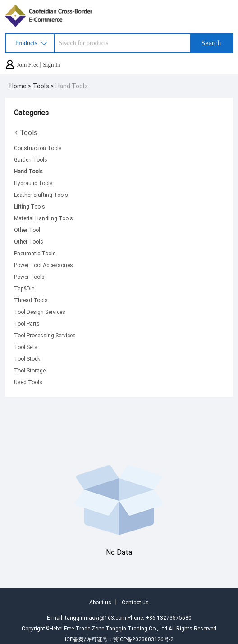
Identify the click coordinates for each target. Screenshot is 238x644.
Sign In (52, 65)
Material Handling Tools (43, 218)
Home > (21, 86)
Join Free (28, 65)
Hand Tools (72, 86)
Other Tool (27, 230)
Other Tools (29, 241)
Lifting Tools (30, 206)
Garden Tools (31, 159)
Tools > (44, 86)
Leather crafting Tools (41, 195)
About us (100, 602)
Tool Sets (26, 347)
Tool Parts (27, 323)
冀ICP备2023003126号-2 (143, 639)
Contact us (135, 602)
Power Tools (29, 277)
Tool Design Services (40, 312)
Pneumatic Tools (35, 253)
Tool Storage (30, 370)
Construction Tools (38, 148)
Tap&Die (24, 288)
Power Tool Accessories (43, 265)
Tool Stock (27, 358)
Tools (26, 132)
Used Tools (28, 382)
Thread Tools (31, 300)
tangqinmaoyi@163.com (96, 617)
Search (211, 43)
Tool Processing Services (45, 335)
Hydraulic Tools (33, 183)
